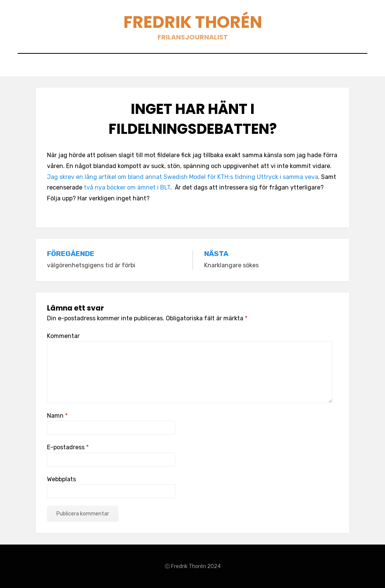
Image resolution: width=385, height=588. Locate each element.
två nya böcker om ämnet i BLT (127, 187)
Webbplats (61, 479)
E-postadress (68, 447)
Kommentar (63, 336)
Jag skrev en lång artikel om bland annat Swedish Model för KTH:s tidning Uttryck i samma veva (183, 177)
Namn (57, 416)
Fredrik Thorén (193, 22)
